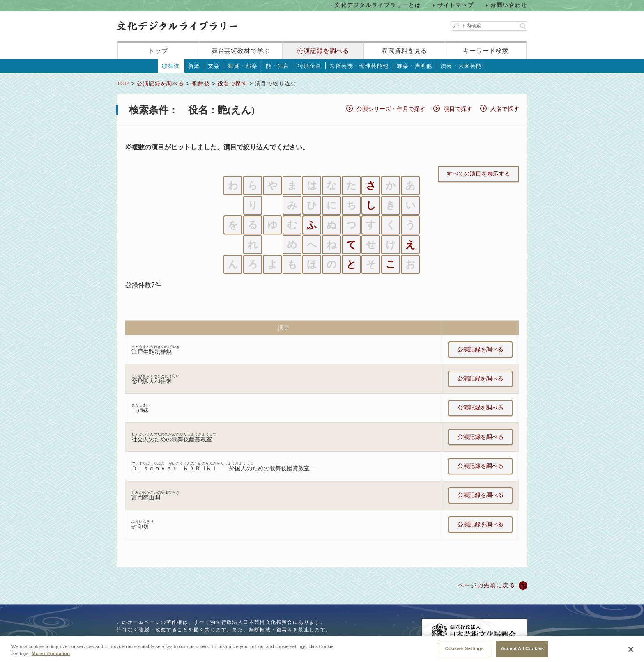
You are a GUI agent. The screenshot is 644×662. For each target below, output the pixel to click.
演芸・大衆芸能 (461, 66)
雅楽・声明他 (414, 66)
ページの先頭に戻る (486, 585)
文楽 (214, 66)
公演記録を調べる (323, 51)
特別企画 (310, 66)
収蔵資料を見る (404, 51)
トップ (158, 51)
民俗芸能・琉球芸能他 (359, 66)
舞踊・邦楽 (243, 66)
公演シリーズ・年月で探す (391, 109)
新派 (194, 66)
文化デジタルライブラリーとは (378, 5)
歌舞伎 (171, 66)
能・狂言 (278, 66)
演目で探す (458, 109)
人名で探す (505, 109)
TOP (123, 84)
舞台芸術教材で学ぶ (241, 51)
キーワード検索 (486, 51)
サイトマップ (456, 5)
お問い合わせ (509, 5)
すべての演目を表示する (478, 174)
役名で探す (232, 84)
